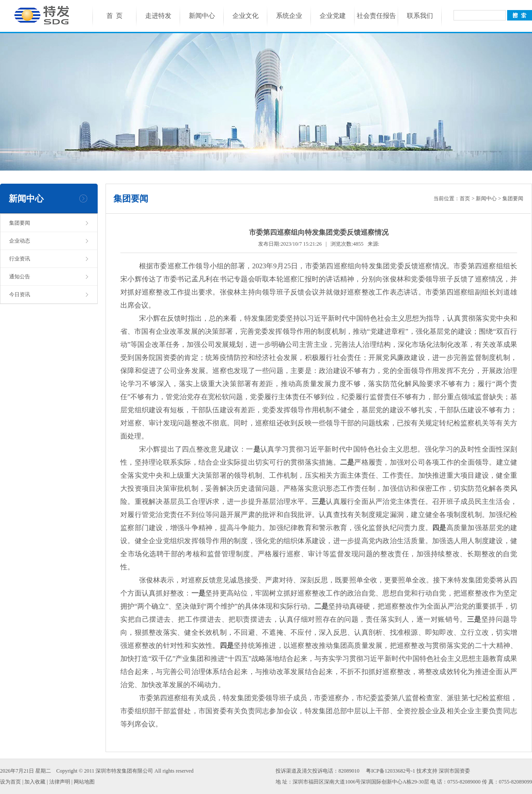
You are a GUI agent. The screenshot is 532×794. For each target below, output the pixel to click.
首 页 (115, 16)
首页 (465, 198)
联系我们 (420, 16)
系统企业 (289, 16)
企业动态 (20, 241)
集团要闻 (20, 223)
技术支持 (427, 771)
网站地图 (84, 782)
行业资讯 (20, 259)
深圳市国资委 (454, 771)
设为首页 (10, 782)
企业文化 (246, 16)
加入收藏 (35, 782)
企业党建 (333, 16)
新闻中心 (202, 16)
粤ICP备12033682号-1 (390, 771)
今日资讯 (20, 294)
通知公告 (20, 277)
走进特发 (158, 16)
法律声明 (60, 782)
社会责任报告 (376, 16)
